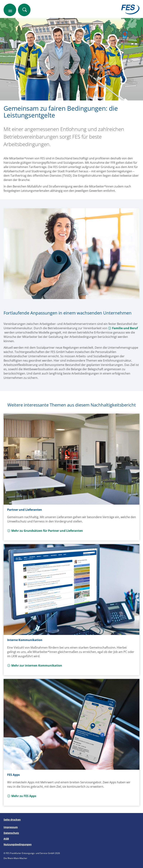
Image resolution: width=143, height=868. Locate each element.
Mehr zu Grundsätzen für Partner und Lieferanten (45, 531)
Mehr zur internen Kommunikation (35, 665)
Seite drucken (12, 820)
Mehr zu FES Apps (22, 796)
